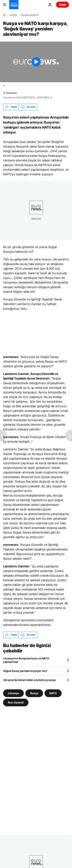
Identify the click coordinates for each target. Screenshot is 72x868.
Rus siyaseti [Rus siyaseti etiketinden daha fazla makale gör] (16, 702)
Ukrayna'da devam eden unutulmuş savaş (29, 680)
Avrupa (13, 15)
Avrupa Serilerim (30, 15)
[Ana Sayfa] (4, 15)
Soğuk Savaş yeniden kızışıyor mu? (25, 671)
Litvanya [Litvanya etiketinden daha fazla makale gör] (13, 693)
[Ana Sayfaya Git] (14, 5)
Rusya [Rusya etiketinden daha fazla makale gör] (34, 693)
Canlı (62, 5)
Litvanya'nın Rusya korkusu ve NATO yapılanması (26, 660)
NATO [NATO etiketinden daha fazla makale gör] (53, 693)
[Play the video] (36, 62)
